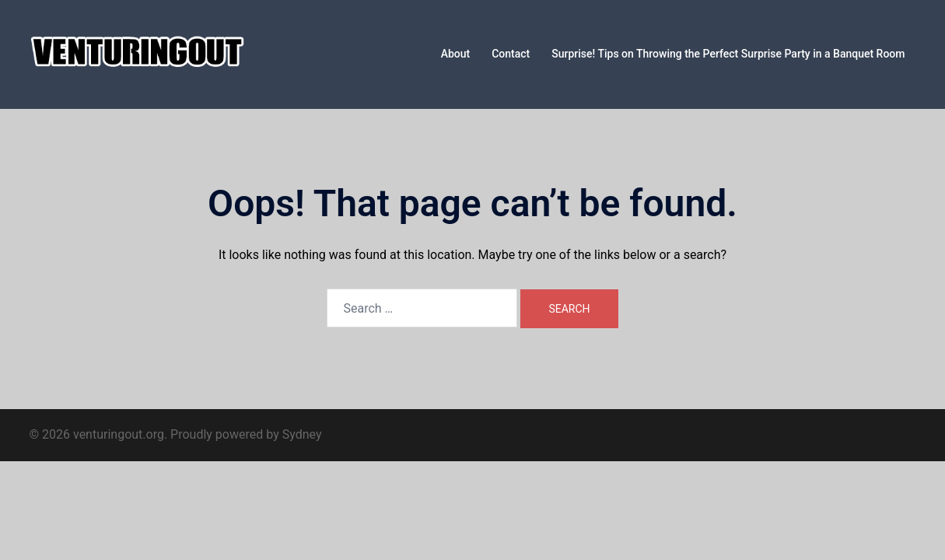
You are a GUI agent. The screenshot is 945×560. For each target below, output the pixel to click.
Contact (511, 54)
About (456, 54)
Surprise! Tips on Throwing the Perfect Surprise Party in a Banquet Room (728, 54)
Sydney (302, 434)
